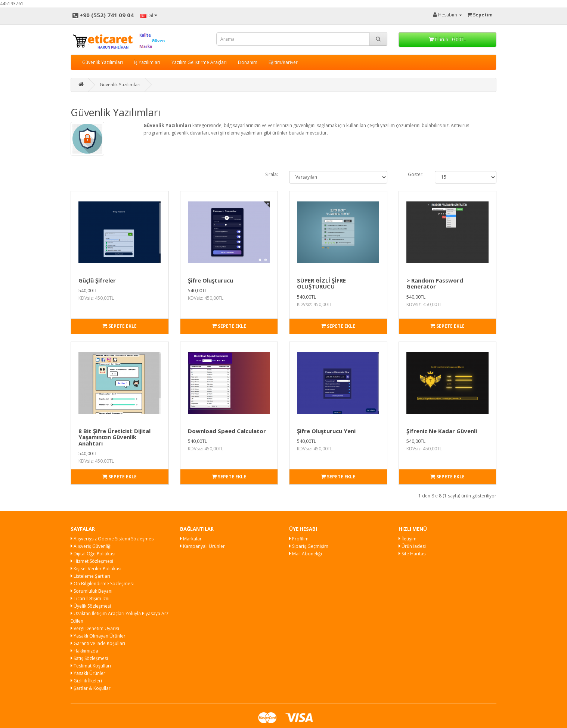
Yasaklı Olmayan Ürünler (98, 636)
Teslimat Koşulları (91, 666)
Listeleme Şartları (90, 576)
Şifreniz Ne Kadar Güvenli (442, 431)
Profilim (299, 539)
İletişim (408, 539)
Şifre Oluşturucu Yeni (326, 431)
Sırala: (272, 174)
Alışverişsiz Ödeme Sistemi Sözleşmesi (113, 539)
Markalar (191, 539)
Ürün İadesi (412, 546)
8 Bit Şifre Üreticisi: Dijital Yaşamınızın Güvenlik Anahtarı (114, 437)
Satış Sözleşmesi (89, 658)
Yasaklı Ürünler (88, 673)
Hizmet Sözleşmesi (92, 561)
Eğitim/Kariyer (283, 62)
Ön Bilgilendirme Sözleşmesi (102, 584)
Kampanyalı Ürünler (202, 546)
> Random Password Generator (435, 283)
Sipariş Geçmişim (309, 546)
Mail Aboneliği (306, 554)
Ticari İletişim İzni (90, 599)
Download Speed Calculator (227, 431)
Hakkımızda (84, 651)
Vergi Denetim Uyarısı (95, 628)
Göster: (416, 174)
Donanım (248, 62)
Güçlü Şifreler (97, 280)
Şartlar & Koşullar (91, 688)
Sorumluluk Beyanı (92, 591)
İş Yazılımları (147, 62)
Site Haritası (413, 554)
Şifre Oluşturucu (210, 280)
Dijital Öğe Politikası (93, 554)
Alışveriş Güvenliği (91, 546)
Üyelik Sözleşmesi (91, 606)
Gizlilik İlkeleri (86, 681)
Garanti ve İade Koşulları (98, 643)
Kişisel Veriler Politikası (96, 569)
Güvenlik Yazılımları (103, 62)
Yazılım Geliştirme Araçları (199, 62)
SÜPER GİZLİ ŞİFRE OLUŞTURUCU (321, 283)
